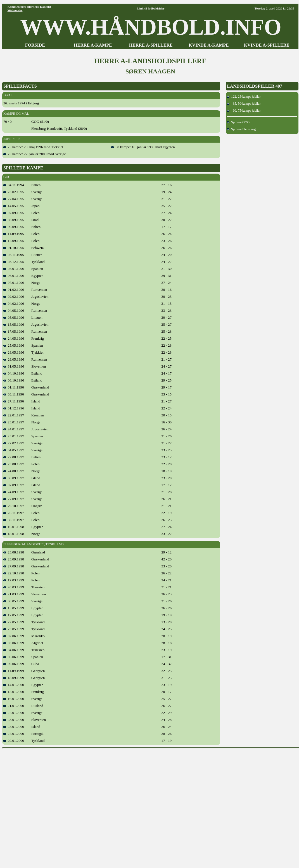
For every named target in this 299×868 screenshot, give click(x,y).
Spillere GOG (238, 122)
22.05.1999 (14, 622)
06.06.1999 (14, 657)
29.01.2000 (14, 741)
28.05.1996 (14, 352)
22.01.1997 (14, 415)
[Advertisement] (56, 806)
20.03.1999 (14, 587)
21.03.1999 (14, 594)
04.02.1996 (14, 304)
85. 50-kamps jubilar (244, 104)
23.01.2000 (14, 720)
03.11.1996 (14, 394)
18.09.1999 (14, 678)
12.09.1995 (14, 241)
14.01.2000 (14, 685)
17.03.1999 (14, 580)
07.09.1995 (14, 213)
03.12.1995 (14, 262)
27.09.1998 (14, 566)
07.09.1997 (14, 485)
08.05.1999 (14, 601)
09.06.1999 (14, 664)
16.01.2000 (14, 699)
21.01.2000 (14, 706)
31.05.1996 (14, 366)
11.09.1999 (14, 671)
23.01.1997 (14, 422)
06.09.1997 (14, 478)
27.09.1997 (14, 499)
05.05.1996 (14, 317)
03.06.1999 (14, 643)
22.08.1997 (14, 457)
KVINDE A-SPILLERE (267, 45)
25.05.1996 (14, 345)
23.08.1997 (14, 464)
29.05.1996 (14, 359)
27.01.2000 (14, 734)
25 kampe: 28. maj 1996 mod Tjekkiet (33, 147)
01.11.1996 (14, 387)
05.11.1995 (14, 255)
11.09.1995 (14, 234)
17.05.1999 (14, 615)
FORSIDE (35, 45)
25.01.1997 (14, 436)
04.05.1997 (14, 450)
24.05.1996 (14, 338)
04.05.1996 (14, 310)
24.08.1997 (14, 471)
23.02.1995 (14, 192)
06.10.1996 (14, 380)
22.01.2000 (14, 713)
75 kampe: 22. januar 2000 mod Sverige (35, 154)
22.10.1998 (14, 573)
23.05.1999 (14, 629)
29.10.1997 (14, 506)
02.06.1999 (14, 636)
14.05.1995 (14, 206)
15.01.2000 (14, 692)
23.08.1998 (14, 552)
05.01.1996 (14, 269)
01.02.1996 (14, 290)
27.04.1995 (14, 199)
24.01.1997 (14, 429)
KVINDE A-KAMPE (209, 45)
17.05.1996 (14, 331)
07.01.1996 (14, 283)
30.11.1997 (14, 520)
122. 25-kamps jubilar (244, 97)
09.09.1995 (14, 227)
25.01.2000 (14, 727)
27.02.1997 (14, 443)
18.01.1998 (14, 534)
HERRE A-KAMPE (93, 45)
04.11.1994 (14, 185)
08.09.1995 (14, 220)
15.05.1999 (14, 608)
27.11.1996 (14, 401)
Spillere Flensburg (241, 129)
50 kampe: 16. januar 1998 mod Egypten (143, 147)
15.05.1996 (14, 324)
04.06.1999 (14, 650)
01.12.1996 (14, 408)
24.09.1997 (14, 492)
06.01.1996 (14, 276)
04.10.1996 (14, 373)
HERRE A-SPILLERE (151, 45)
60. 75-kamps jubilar (244, 111)
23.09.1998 (14, 559)
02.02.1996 (14, 297)
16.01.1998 (14, 527)
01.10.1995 (14, 248)
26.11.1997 (14, 513)
